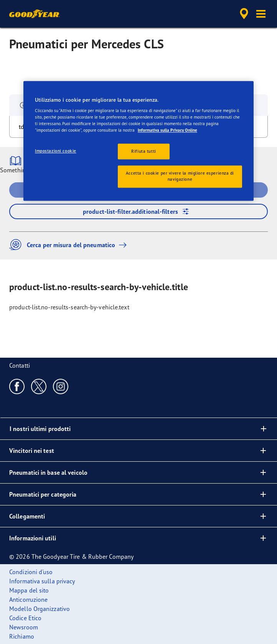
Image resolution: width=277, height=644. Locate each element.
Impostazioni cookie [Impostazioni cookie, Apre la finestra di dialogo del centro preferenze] (56, 151)
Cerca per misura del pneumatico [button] (70, 245)
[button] (261, 14)
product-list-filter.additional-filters (138, 211)
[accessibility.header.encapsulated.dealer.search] (244, 14)
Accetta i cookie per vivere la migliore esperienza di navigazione (180, 177)
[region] (138, 141)
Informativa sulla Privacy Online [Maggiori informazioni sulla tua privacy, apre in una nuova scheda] (167, 130)
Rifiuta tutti (143, 151)
